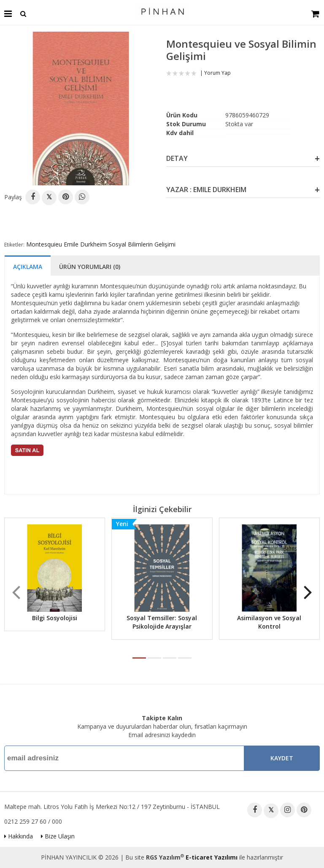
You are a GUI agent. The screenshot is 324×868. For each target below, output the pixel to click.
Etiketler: (14, 245)
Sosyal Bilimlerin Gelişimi (142, 244)
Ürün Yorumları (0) (90, 267)
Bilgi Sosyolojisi (55, 618)
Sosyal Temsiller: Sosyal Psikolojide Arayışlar (162, 622)
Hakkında (19, 836)
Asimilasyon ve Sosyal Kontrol (269, 622)
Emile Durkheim (85, 244)
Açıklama (28, 267)
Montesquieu (44, 244)
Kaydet (282, 758)
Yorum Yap (217, 73)
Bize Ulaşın (58, 836)
